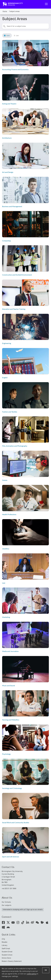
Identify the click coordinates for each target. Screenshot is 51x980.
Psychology (6, 754)
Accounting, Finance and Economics (15, 69)
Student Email (7, 952)
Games (5, 480)
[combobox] (25, 26)
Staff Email (6, 949)
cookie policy (31, 974)
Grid (8, 35)
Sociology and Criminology (12, 788)
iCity (3, 939)
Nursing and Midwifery (11, 720)
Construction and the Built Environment (17, 275)
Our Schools (6, 902)
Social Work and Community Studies (16, 822)
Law (4, 583)
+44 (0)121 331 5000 (9, 889)
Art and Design (8, 172)
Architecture (7, 138)
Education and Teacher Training (14, 309)
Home (5, 11)
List (17, 35)
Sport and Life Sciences (11, 857)
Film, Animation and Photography (15, 446)
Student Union (7, 955)
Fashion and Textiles (10, 412)
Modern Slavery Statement (12, 961)
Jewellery (6, 549)
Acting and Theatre (9, 104)
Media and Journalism (10, 651)
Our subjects (7, 905)
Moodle (4, 942)
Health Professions (9, 514)
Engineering (7, 343)
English (5, 377)
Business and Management (12, 206)
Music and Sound (9, 685)
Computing (6, 241)
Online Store (6, 958)
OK (46, 970)
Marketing (6, 617)
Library (4, 945)
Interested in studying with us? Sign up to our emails (23, 910)
